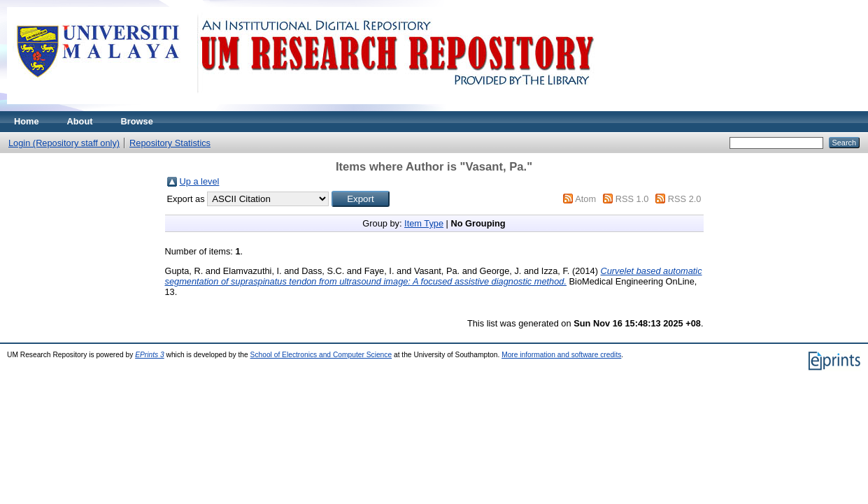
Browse (137, 121)
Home (27, 121)
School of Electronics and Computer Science (321, 355)
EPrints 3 (150, 355)
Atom (585, 199)
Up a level (200, 181)
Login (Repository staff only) (64, 143)
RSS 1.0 (632, 199)
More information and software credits (561, 355)
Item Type (424, 223)
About (80, 121)
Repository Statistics (170, 143)
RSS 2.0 (685, 199)
